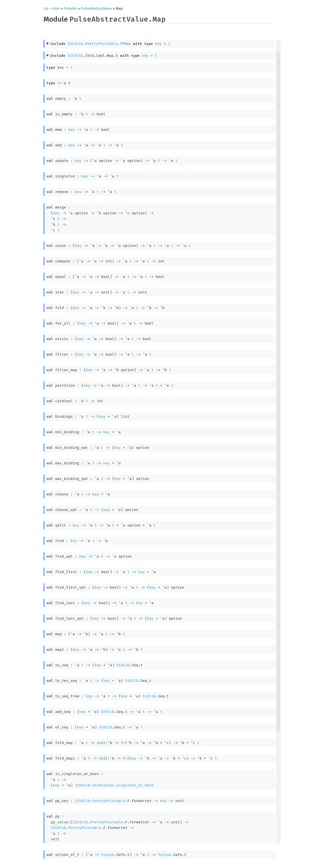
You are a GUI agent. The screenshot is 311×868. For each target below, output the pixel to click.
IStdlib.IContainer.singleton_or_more (114, 785)
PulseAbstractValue (96, 8)
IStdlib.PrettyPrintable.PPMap (99, 44)
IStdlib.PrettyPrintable (100, 801)
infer (56, 8)
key (158, 44)
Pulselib (70, 8)
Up (46, 8)
